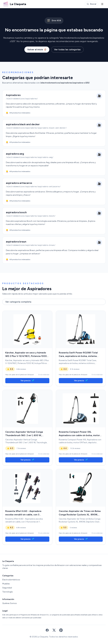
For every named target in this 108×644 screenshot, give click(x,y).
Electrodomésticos (11, 580)
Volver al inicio (37, 49)
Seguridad (7, 588)
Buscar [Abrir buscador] (92, 4)
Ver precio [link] (27, 381)
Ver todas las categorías (67, 49)
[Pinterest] (61, 630)
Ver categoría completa (18, 302)
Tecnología (7, 592)
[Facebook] (47, 630)
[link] (27, 329)
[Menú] (102, 4)
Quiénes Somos (10, 603)
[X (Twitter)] (54, 630)
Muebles (6, 584)
